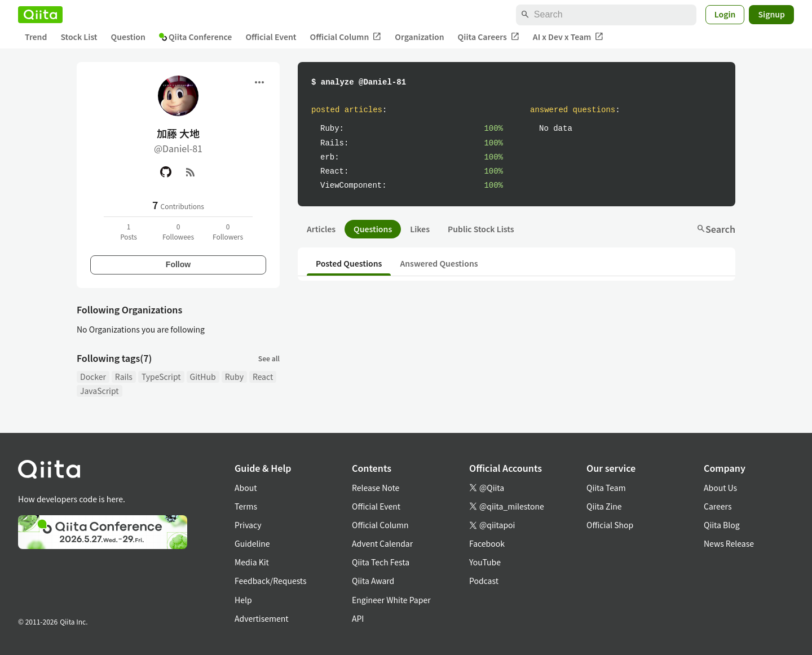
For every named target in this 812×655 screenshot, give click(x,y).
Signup (771, 14)
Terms (246, 506)
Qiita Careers (489, 37)
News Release (729, 543)
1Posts (129, 231)
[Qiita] (40, 15)
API (358, 618)
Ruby (234, 377)
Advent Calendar (382, 543)
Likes (420, 229)
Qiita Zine (604, 506)
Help (243, 600)
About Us (720, 488)
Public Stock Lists (481, 229)
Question (128, 37)
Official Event (271, 37)
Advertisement (262, 618)
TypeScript (161, 377)
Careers (718, 506)
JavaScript (100, 391)
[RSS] (191, 172)
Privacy (248, 525)
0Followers (228, 231)
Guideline (252, 543)
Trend (36, 37)
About (246, 488)
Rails (124, 377)
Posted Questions (349, 263)
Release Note (376, 488)
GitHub (203, 377)
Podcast (484, 581)
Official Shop (610, 525)
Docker (93, 377)
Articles (321, 229)
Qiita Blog (722, 525)
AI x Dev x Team (568, 37)
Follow (178, 264)
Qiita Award (373, 581)
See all (269, 358)
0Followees (178, 231)
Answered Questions (439, 263)
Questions (373, 229)
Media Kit (252, 562)
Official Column (346, 37)
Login (725, 14)
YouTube (485, 562)
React (263, 377)
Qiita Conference (196, 37)
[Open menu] (259, 82)
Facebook (487, 543)
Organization (419, 37)
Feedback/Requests (271, 581)
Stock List (79, 37)
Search (716, 229)
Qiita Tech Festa (381, 562)
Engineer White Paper (391, 600)
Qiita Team (606, 488)
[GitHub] (166, 172)
